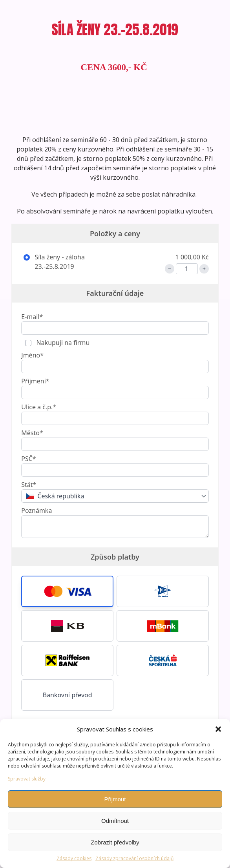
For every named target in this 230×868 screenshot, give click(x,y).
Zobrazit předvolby (115, 842)
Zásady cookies (74, 858)
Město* (32, 433)
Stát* (29, 485)
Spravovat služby (27, 779)
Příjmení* (35, 381)
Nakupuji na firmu (62, 343)
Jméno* (32, 355)
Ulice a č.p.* (39, 407)
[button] (218, 729)
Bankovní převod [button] (68, 695)
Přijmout (115, 799)
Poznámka (37, 511)
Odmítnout (115, 821)
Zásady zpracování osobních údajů (134, 858)
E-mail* (32, 317)
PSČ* (28, 459)
